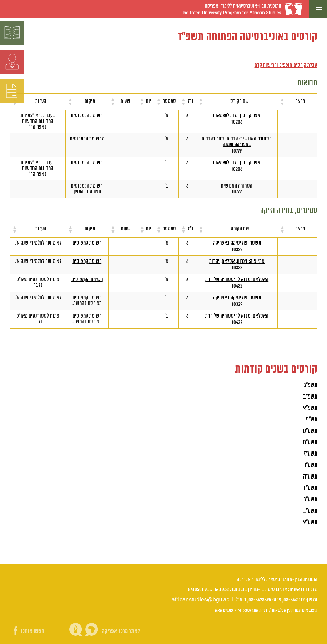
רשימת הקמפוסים (87, 116)
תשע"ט (310, 431)
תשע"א (310, 522)
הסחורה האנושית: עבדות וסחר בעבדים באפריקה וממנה (237, 142)
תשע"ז (310, 454)
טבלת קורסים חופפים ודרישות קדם (286, 65)
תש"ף (312, 420)
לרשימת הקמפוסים (87, 139)
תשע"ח (310, 442)
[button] (282, 101)
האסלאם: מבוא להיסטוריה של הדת (237, 280)
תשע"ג (310, 500)
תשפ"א (310, 408)
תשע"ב (310, 511)
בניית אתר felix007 (253, 610)
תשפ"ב (310, 397)
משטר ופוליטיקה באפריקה (237, 243)
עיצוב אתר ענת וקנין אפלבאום (295, 610)
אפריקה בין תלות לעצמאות (237, 116)
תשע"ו (311, 465)
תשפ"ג (310, 385)
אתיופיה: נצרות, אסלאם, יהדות (237, 261)
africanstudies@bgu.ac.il (202, 600)
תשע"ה (310, 477)
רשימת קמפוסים (87, 243)
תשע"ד (310, 488)
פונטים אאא (224, 610)
